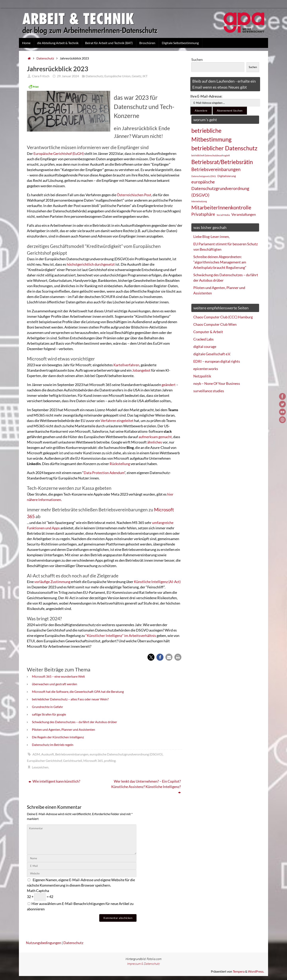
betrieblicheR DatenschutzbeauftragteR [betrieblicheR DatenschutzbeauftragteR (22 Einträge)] (211, 155)
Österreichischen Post (134, 195)
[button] (151, 657)
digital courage (205, 346)
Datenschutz (45, 58)
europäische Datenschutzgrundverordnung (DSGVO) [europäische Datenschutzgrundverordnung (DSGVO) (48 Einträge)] (220, 188)
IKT (145, 76)
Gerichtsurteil (73, 761)
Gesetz (137, 76)
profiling (110, 761)
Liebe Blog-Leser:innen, (211, 237)
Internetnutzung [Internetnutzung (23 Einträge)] (199, 201)
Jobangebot (142, 370)
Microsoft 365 (93, 761)
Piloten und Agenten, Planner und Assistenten (63, 729)
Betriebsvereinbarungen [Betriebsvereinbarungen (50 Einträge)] (216, 169)
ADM (36, 754)
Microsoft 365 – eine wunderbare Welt (58, 676)
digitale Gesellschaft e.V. (212, 354)
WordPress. (256, 971)
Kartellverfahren (126, 365)
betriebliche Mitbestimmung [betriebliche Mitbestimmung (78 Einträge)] (211, 135)
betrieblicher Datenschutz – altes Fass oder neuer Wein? (70, 699)
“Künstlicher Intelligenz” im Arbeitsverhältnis (121, 636)
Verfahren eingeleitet (117, 421)
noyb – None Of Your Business (217, 383)
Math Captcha (38, 891)
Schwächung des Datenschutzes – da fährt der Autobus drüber (74, 722)
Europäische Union (117, 76)
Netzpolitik (202, 376)
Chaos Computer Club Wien (215, 324)
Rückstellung (120, 464)
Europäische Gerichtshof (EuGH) (59, 153)
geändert (169, 385)
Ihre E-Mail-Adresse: (206, 96)
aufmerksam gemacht (155, 437)
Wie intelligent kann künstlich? (54, 781)
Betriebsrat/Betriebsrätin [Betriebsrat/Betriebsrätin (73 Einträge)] (222, 162)
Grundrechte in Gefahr (47, 707)
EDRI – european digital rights (217, 361)
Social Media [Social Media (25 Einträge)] (223, 215)
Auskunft (48, 754)
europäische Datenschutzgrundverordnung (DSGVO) (126, 754)
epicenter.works (206, 369)
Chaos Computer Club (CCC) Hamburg (223, 317)
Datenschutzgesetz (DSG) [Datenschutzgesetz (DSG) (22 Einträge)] (204, 176)
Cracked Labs (203, 339)
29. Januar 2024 (68, 76)
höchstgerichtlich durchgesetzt (91, 264)
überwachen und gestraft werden (55, 684)
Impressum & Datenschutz (143, 964)
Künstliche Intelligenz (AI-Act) (157, 582)
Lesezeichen (40, 767)
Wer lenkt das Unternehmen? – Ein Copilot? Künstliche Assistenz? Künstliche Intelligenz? (146, 787)
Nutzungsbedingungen (44, 943)
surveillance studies (209, 391)
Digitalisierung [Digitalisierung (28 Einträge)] (227, 176)
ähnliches (155, 442)
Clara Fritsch (41, 76)
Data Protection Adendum (104, 473)
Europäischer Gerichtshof (44, 761)
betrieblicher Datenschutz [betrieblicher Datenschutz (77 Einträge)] (224, 148)
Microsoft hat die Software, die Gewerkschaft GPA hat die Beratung (78, 691)
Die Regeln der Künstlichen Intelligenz (58, 737)
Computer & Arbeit (208, 332)
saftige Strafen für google (49, 714)
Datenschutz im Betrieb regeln (53, 745)
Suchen (197, 59)
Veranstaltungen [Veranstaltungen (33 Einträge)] (244, 215)
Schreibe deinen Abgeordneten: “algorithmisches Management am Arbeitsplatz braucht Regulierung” (220, 262)
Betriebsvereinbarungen (72, 754)
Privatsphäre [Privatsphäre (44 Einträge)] (203, 214)
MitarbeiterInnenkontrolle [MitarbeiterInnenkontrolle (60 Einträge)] (221, 207)
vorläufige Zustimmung (52, 582)
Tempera (239, 971)
